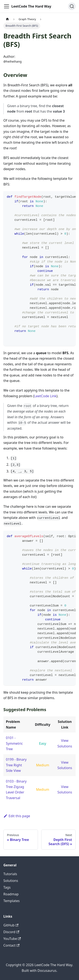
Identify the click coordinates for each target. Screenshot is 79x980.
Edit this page (17, 816)
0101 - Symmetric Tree (14, 743)
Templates (11, 901)
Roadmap (11, 894)
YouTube (12, 939)
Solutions (11, 881)
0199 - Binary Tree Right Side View (16, 765)
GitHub (11, 925)
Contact (11, 945)
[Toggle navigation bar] (7, 6)
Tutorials (10, 874)
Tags (7, 887)
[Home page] (7, 19)
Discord (11, 932)
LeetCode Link (45, 396)
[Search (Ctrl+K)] (72, 6)
